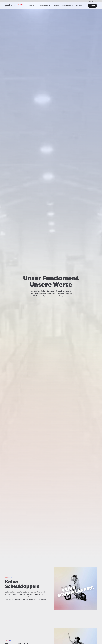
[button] (32, 6)
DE (90, 1)
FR (95, 1)
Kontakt (92, 6)
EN (93, 1)
